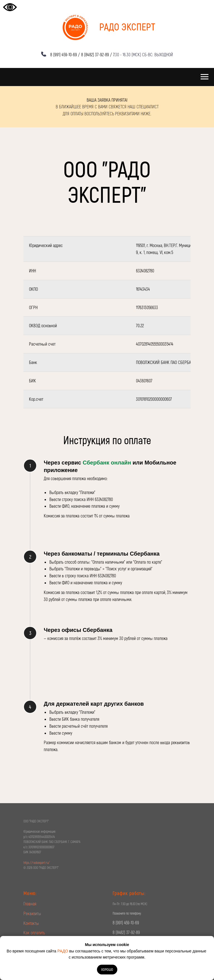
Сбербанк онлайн (107, 463)
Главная (30, 904)
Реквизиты (32, 913)
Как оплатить (34, 933)
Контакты (31, 923)
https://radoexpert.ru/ (37, 862)
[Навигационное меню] (205, 77)
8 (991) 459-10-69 (64, 54)
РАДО (63, 951)
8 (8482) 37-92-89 (95, 54)
